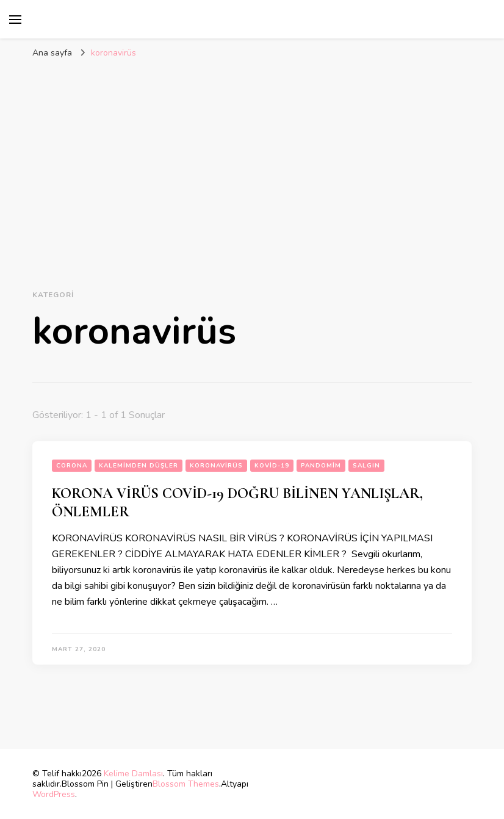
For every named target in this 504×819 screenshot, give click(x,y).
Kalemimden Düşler (139, 466)
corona (72, 466)
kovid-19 (272, 466)
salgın (366, 466)
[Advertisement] (252, 157)
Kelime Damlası (133, 774)
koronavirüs (216, 466)
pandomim (321, 466)
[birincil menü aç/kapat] (15, 20)
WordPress (54, 794)
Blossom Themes (186, 784)
